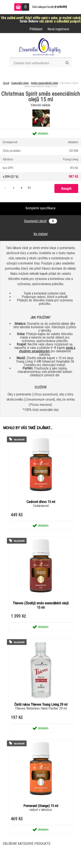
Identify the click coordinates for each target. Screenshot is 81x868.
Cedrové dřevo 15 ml (41, 502)
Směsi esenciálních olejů (44, 83)
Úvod (6, 83)
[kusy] (14, 188)
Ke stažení (40, 234)
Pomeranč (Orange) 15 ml (41, 806)
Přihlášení (36, 29)
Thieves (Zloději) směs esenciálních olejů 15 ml (41, 605)
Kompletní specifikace (40, 208)
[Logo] (40, 47)
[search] (67, 63)
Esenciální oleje (20, 83)
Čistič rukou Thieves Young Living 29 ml (41, 705)
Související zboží (40, 221)
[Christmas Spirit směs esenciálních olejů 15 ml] (40, 112)
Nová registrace (58, 29)
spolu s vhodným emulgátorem (47, 349)
